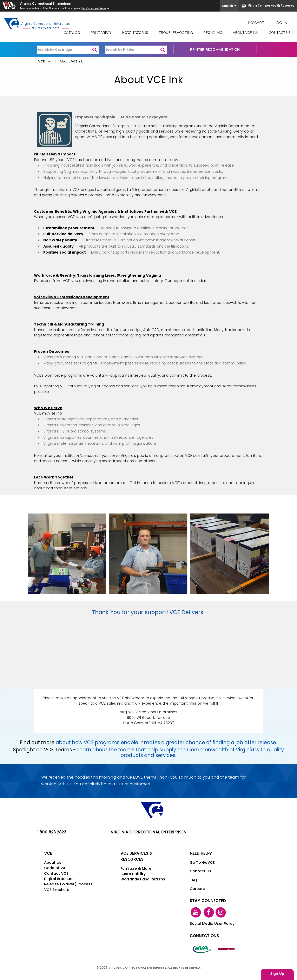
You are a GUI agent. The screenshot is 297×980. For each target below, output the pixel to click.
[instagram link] (221, 912)
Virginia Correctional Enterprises (46, 4)
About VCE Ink (246, 33)
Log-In (281, 23)
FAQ (193, 880)
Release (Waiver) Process (68, 884)
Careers (197, 889)
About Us (53, 862)
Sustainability (133, 874)
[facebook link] (209, 912)
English (230, 6)
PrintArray (101, 33)
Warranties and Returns (143, 879)
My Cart (256, 23)
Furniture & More (136, 868)
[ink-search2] (136, 50)
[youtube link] (196, 912)
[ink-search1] (68, 50)
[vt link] (227, 949)
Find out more (37, 742)
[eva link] (202, 949)
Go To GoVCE (202, 862)
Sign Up (277, 974)
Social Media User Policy (212, 924)
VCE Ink (44, 61)
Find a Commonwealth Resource (268, 6)
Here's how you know (94, 8)
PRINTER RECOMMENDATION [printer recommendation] (215, 49)
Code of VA (55, 868)
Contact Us (280, 33)
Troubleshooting (176, 33)
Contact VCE (56, 873)
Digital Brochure (59, 879)
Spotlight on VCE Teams (42, 750)
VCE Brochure (57, 890)
